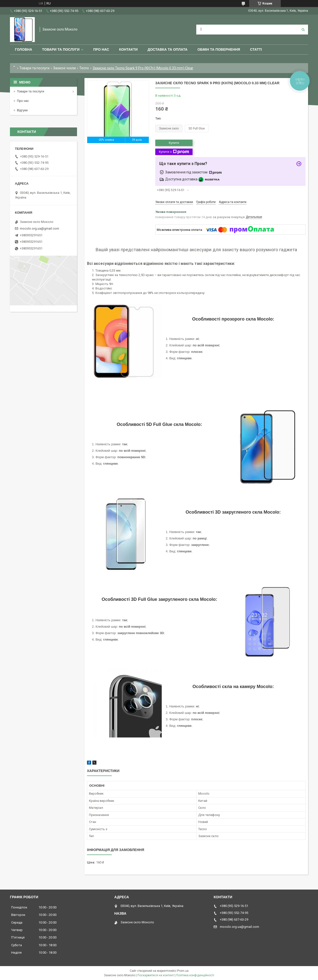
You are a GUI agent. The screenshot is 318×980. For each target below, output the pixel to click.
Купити (174, 143)
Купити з (174, 152)
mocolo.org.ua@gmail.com (40, 228)
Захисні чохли (64, 68)
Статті (256, 49)
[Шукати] (303, 30)
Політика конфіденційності (195, 975)
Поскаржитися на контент (156, 975)
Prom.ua (183, 971)
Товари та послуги (61, 49)
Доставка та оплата (168, 49)
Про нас (101, 49)
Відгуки (22, 110)
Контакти (128, 49)
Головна (23, 49)
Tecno (84, 68)
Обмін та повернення (219, 49)
